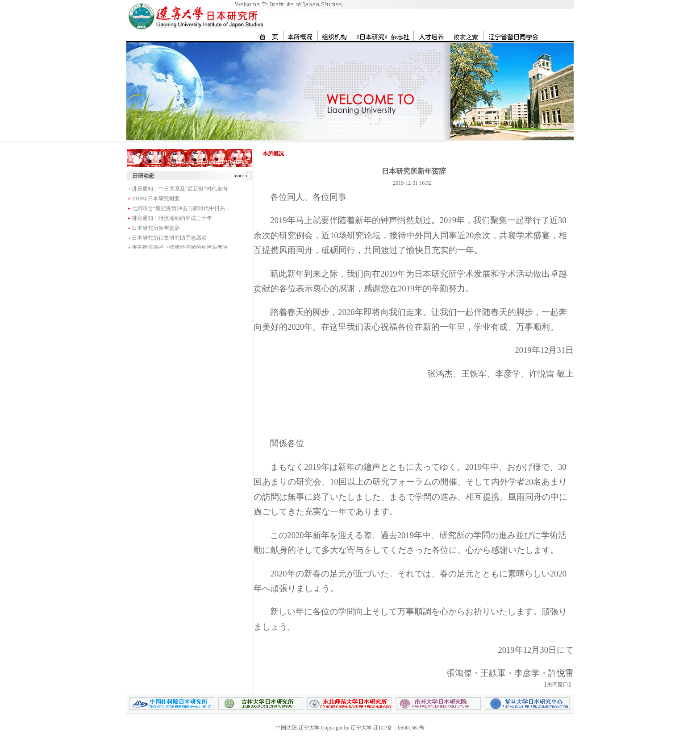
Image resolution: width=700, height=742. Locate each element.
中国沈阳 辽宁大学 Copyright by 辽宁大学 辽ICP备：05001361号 (350, 728)
